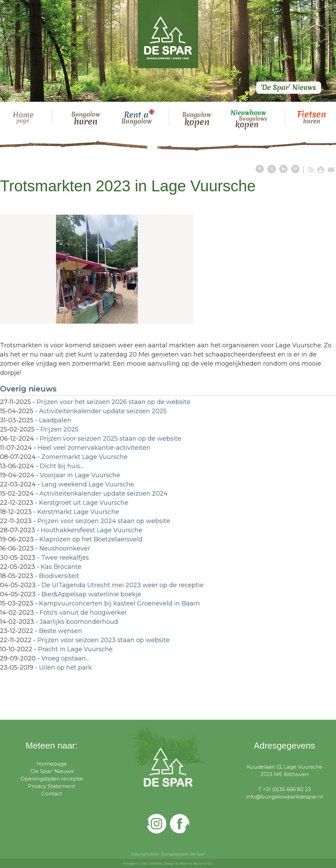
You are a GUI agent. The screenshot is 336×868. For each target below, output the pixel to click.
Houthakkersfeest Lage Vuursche (91, 530)
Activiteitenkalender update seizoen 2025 (103, 411)
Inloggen (130, 863)
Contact (52, 794)
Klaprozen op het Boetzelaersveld (91, 539)
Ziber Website (151, 863)
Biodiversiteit (59, 576)
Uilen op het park (66, 668)
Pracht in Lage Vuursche (75, 649)
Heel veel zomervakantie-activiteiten (94, 448)
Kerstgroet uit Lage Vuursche (84, 503)
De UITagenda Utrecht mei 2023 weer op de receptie (123, 585)
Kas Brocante (61, 567)
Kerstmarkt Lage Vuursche (78, 512)
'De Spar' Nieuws (52, 771)
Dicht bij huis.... (62, 466)
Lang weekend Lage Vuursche (88, 484)
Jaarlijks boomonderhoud (79, 622)
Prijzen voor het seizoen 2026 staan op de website (114, 402)
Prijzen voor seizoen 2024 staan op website (104, 521)
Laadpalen (55, 420)
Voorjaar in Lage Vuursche (80, 475)
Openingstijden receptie (52, 779)
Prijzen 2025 (59, 429)
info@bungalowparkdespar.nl (284, 797)
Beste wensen (61, 631)
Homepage (52, 764)
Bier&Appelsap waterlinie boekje (91, 594)
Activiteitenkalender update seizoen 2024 (104, 494)
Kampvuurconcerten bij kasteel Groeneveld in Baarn (119, 603)
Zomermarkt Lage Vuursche (85, 457)
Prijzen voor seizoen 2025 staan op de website (110, 439)
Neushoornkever (65, 548)
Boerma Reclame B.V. (197, 863)
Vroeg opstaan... (65, 658)
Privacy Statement (52, 786)
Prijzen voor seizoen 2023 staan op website (104, 640)
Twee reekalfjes (65, 558)
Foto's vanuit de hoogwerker (83, 613)
